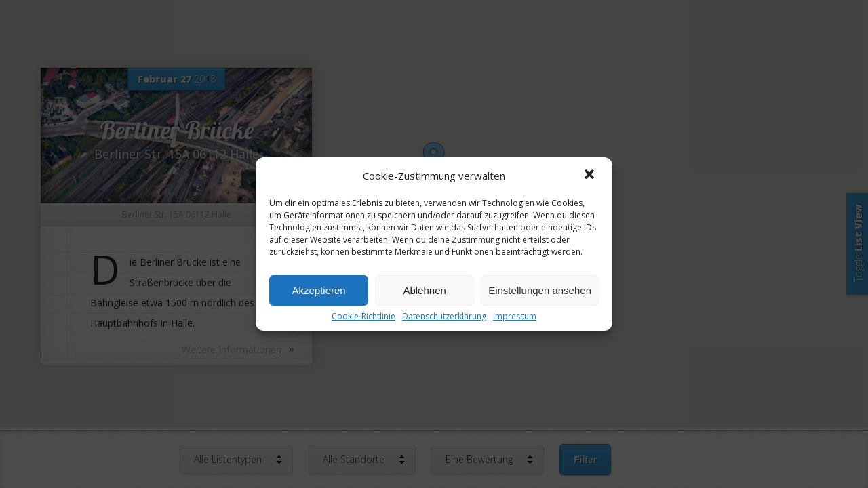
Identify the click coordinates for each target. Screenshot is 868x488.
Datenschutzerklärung (444, 317)
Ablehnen (424, 290)
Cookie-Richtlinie (363, 317)
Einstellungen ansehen (540, 290)
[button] (591, 176)
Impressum (515, 317)
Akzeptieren (318, 290)
